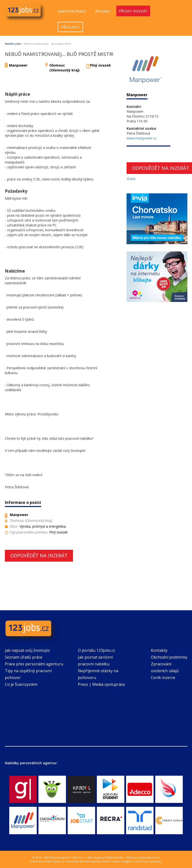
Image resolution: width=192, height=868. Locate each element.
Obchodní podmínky (169, 657)
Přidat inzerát (133, 11)
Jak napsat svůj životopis (27, 650)
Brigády (103, 11)
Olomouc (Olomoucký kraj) (64, 68)
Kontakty (159, 650)
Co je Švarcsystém (21, 684)
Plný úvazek (101, 65)
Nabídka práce (72, 11)
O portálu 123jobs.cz (96, 650)
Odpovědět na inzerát (39, 555)
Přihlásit (70, 27)
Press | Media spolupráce (101, 684)
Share (131, 179)
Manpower (18, 65)
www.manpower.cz (142, 138)
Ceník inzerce (163, 678)
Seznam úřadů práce (24, 657)
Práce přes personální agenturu (34, 664)
